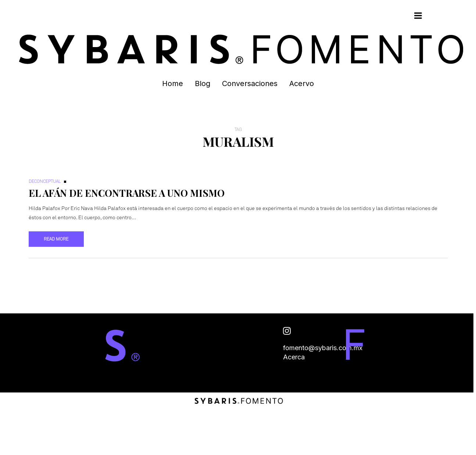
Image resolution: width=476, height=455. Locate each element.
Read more (56, 239)
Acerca (294, 357)
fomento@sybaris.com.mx (323, 348)
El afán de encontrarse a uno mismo (127, 193)
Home (173, 83)
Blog (203, 83)
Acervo (302, 83)
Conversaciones (250, 83)
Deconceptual (45, 181)
